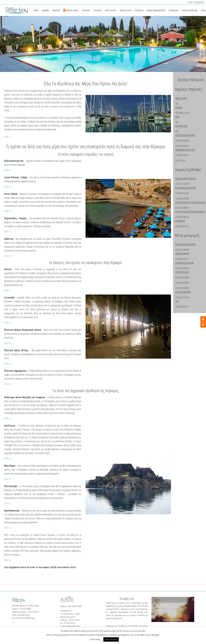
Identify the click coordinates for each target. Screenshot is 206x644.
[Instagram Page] (70, 609)
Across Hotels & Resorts (162, 618)
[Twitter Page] (66, 609)
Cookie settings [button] (95, 639)
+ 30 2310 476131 (33, 590)
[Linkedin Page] (75, 609)
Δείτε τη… (8, 170)
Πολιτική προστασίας (37, 618)
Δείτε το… (8, 137)
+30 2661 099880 (25, 587)
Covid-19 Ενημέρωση (195, 2)
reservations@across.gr (27, 596)
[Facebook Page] (13, 600)
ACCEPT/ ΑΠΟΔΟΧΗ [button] (111, 639)
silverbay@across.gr (23, 593)
